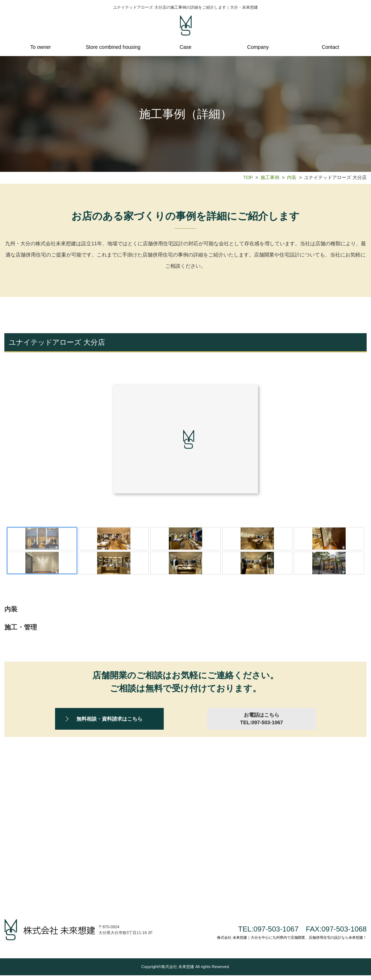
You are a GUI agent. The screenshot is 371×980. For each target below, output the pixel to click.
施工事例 (270, 177)
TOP (248, 177)
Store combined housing (113, 47)
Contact (330, 47)
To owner (41, 47)
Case (186, 47)
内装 (292, 177)
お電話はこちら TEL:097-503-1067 (262, 767)
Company (258, 47)
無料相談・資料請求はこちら (109, 767)
